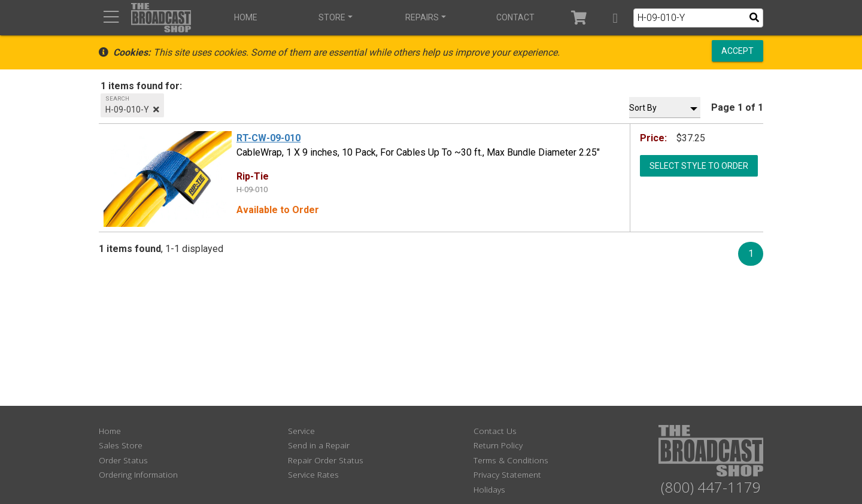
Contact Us (495, 431)
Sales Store (121, 445)
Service (301, 431)
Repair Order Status (326, 460)
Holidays (489, 489)
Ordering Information (138, 474)
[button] (615, 18)
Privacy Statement (507, 474)
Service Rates (313, 474)
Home (246, 17)
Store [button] (332, 17)
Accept (737, 51)
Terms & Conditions (511, 460)
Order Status (123, 460)
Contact (515, 17)
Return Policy (498, 445)
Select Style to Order (699, 165)
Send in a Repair (319, 445)
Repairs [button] (422, 17)
